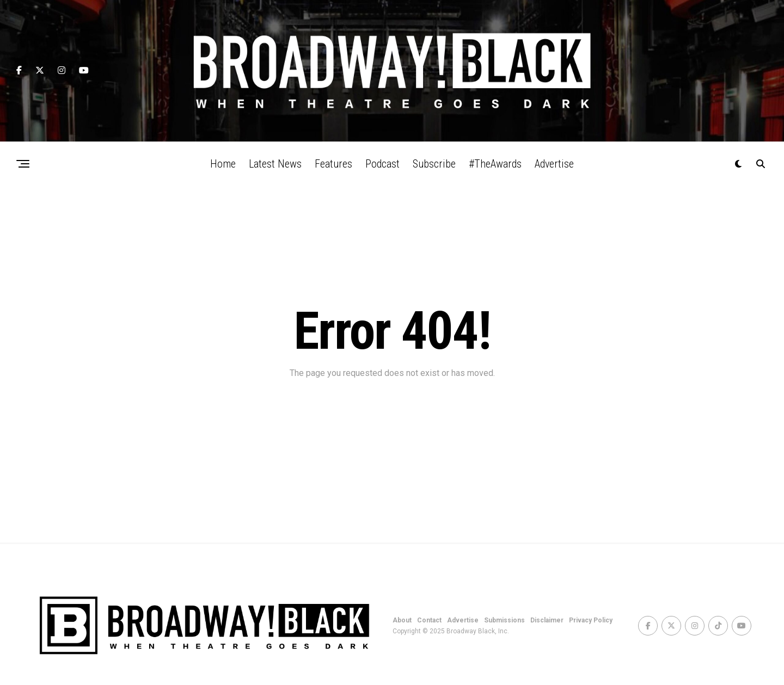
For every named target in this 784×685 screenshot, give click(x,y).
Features (333, 164)
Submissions (504, 620)
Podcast (382, 164)
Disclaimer (547, 620)
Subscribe (434, 164)
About (402, 620)
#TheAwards (495, 164)
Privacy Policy (591, 620)
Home (223, 164)
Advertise (554, 164)
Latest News (275, 164)
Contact (429, 620)
